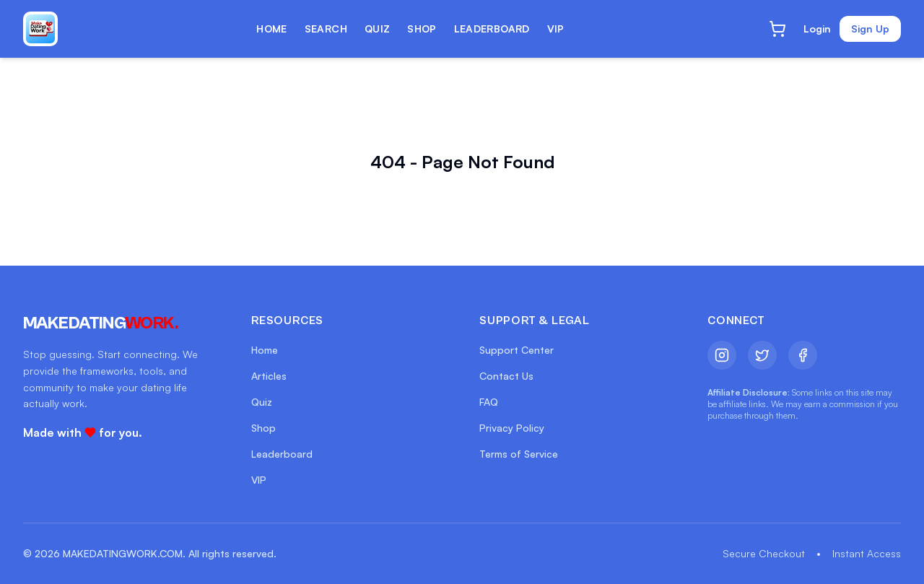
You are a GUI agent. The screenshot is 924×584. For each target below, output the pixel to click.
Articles (269, 376)
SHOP (422, 29)
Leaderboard (282, 454)
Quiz (262, 402)
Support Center (517, 350)
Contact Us (506, 376)
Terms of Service (519, 454)
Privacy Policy (512, 428)
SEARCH (326, 29)
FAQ (489, 402)
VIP (556, 29)
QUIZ (377, 29)
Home (265, 350)
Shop (263, 428)
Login (817, 29)
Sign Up (870, 29)
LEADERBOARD (492, 29)
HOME (271, 29)
